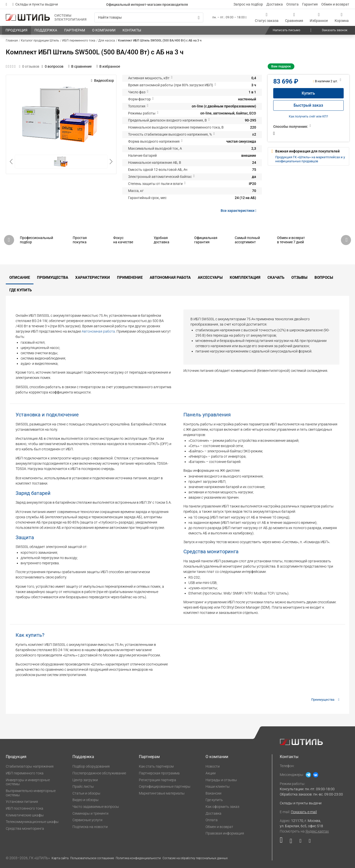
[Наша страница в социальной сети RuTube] (283, 842)
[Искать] (199, 18)
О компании (217, 757)
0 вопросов (53, 66)
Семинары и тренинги (90, 813)
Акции (211, 773)
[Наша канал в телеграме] (308, 842)
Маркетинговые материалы (162, 793)
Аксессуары (210, 278)
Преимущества (53, 278)
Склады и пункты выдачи (35, 4)
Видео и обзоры (86, 800)
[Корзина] (342, 17)
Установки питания (22, 802)
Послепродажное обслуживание (99, 773)
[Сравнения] (294, 17)
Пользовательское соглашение (92, 858)
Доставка (275, 4)
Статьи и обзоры (86, 793)
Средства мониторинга (25, 828)
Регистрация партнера (157, 780)
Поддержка (83, 757)
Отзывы (299, 278)
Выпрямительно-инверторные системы (31, 793)
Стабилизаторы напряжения (30, 766)
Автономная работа (170, 278)
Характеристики (93, 278)
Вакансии (213, 793)
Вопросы (324, 278)
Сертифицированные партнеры (165, 786)
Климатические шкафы (25, 815)
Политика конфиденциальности (138, 858)
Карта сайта (60, 858)
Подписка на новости (90, 827)
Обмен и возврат (335, 4)
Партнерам (149, 757)
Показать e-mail (304, 812)
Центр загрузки (85, 780)
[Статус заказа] (267, 17)
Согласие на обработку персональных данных (195, 858)
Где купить (21, 290)
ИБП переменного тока (25, 773)
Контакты (289, 757)
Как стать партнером (156, 766)
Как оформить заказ (222, 807)
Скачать (276, 278)
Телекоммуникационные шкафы (32, 822)
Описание (20, 278)
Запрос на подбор (248, 4)
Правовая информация (225, 833)
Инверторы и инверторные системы (28, 782)
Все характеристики (239, 211)
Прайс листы (83, 786)
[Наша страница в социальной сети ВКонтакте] (291, 842)
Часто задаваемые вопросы (96, 807)
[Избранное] (319, 17)
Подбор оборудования (91, 766)
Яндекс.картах (317, 831)
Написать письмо (286, 30)
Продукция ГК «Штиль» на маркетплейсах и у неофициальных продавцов (310, 159)
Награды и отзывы (221, 780)
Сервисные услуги (87, 820)
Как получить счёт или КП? (308, 116)
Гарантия (310, 4)
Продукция (16, 757)
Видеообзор (102, 81)
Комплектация (245, 278)
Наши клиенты (218, 786)
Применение (130, 278)
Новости (213, 766)
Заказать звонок (335, 30)
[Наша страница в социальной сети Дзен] (300, 842)
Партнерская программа (159, 773)
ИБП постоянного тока (25, 808)
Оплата (292, 4)
